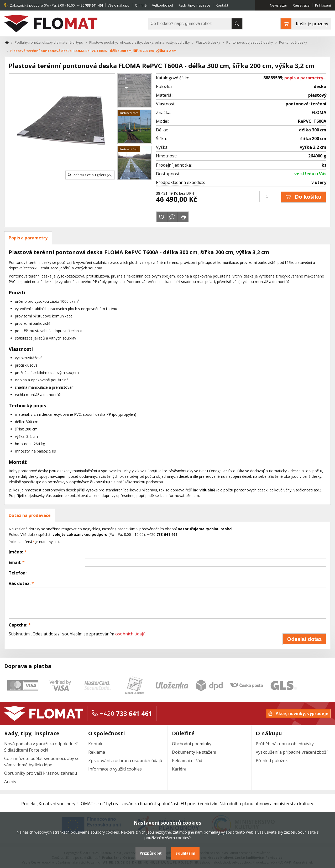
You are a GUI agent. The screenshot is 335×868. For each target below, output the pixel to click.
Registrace (301, 5)
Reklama (97, 752)
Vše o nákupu (119, 5)
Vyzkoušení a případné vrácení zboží (292, 752)
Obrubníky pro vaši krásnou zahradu (41, 773)
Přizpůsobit (151, 853)
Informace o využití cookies (115, 769)
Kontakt (222, 5)
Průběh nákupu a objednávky (285, 744)
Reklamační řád (187, 761)
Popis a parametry (28, 238)
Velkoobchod (163, 5)
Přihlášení (323, 5)
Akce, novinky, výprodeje (298, 713)
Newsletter (279, 5)
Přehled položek (272, 761)
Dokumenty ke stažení (194, 752)
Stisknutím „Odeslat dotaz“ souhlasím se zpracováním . (77, 634)
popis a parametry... (305, 78)
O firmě (141, 5)
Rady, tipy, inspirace (194, 5)
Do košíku (303, 197)
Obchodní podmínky (192, 744)
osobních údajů (130, 634)
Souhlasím (185, 853)
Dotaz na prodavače (30, 515)
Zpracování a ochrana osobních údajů (125, 761)
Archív (10, 782)
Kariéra (179, 769)
